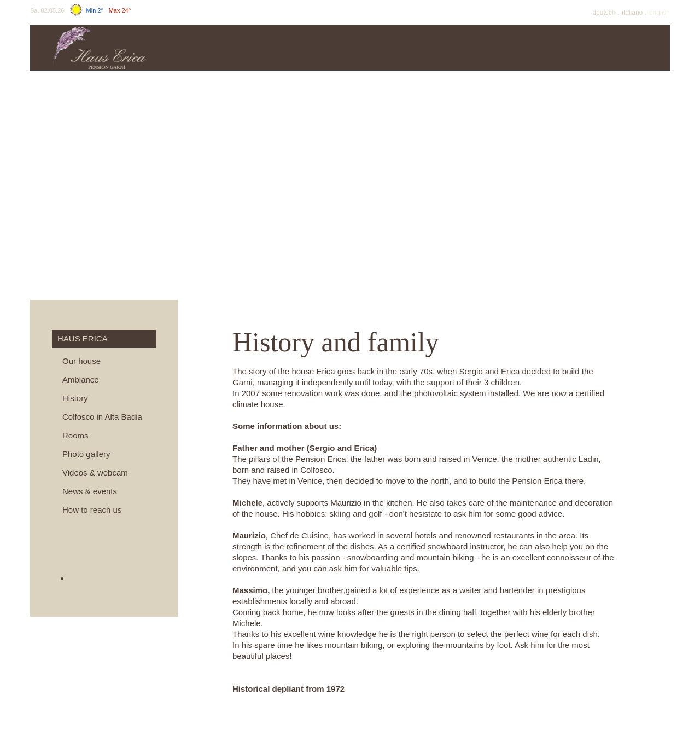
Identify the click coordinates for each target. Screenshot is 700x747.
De (605, 13)
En (660, 13)
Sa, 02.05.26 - (80, 10)
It (633, 13)
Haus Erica (222, 48)
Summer (468, 48)
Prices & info (304, 48)
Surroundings (632, 48)
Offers (386, 48)
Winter (550, 48)
